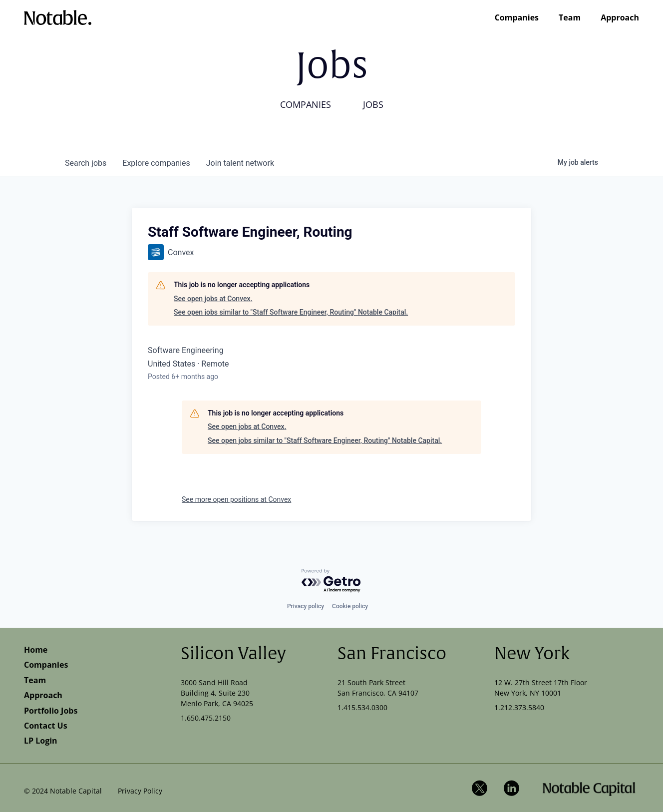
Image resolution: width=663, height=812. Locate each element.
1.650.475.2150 (206, 718)
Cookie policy (350, 606)
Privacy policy (306, 606)
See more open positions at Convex (236, 499)
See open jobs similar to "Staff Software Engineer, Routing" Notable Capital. (291, 312)
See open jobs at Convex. (213, 299)
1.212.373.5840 (519, 707)
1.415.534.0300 (362, 707)
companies (156, 163)
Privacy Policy (140, 791)
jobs (86, 163)
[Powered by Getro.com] (331, 581)
